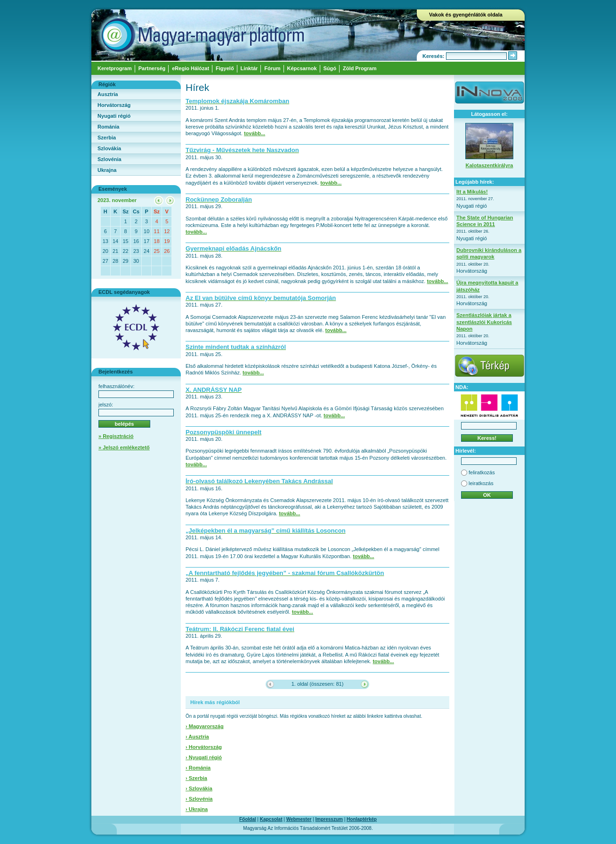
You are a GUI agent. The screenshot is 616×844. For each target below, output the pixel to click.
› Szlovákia (199, 788)
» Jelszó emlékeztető (124, 447)
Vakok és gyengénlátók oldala (466, 15)
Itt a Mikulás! (472, 192)
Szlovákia (109, 148)
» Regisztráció (116, 436)
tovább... (255, 133)
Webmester (299, 819)
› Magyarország (205, 726)
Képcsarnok (302, 68)
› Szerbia (196, 778)
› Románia (198, 768)
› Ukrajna (197, 809)
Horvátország (114, 105)
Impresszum (329, 819)
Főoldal (248, 819)
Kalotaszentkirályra (490, 165)
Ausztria (108, 94)
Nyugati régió (114, 116)
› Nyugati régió (204, 757)
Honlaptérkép (362, 819)
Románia (108, 127)
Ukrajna (107, 170)
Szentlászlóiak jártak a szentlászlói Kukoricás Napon (484, 322)
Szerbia (107, 138)
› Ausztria (197, 737)
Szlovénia (109, 159)
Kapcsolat (271, 819)
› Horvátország (204, 747)
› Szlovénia (199, 799)
